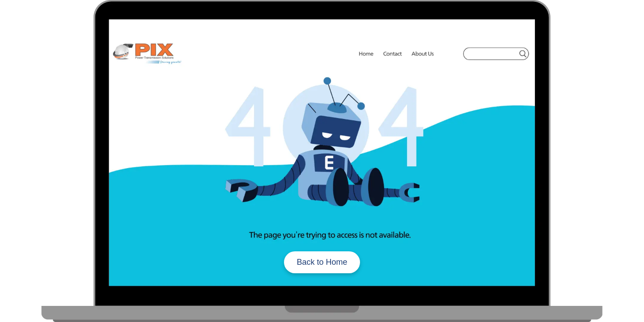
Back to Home (322, 262)
